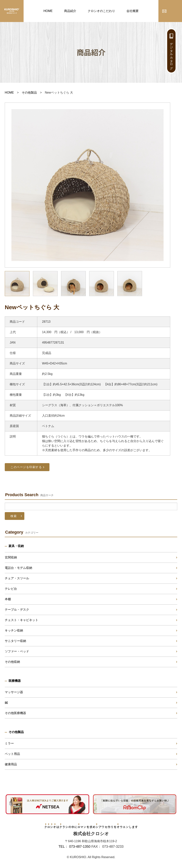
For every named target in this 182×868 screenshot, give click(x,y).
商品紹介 (70, 11)
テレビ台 (11, 589)
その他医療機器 (15, 713)
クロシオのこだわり (101, 11)
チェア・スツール (17, 578)
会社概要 (133, 11)
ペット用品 (12, 754)
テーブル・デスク (17, 610)
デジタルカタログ (171, 54)
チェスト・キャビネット (21, 620)
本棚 (8, 599)
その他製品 (29, 93)
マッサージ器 (14, 692)
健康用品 (11, 764)
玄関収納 (11, 557)
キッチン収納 (14, 630)
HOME (48, 11)
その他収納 (12, 662)
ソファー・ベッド (17, 651)
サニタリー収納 (15, 641)
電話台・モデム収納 (18, 568)
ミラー (9, 743)
